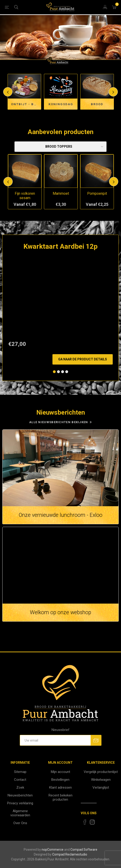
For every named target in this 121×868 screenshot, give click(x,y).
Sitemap (20, 772)
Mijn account (60, 772)
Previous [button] (8, 92)
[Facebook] (85, 822)
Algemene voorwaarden (20, 813)
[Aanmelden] (55, 740)
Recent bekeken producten (60, 797)
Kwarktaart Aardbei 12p (60, 246)
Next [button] (113, 92)
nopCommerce (53, 850)
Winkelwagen (101, 780)
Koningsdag (61, 104)
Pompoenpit (97, 193)
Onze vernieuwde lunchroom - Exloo (60, 515)
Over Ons (20, 823)
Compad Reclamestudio (70, 854)
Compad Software (84, 850)
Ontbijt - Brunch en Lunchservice (26, 104)
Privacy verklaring (20, 803)
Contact (20, 780)
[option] (60, 40)
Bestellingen (60, 780)
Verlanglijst (101, 787)
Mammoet (61, 193)
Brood (97, 104)
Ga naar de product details (83, 359)
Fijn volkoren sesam (25, 196)
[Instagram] (92, 822)
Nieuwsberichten (20, 795)
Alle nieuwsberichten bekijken (59, 422)
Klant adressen (60, 787)
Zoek (20, 787)
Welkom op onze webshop (60, 612)
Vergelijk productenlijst (101, 772)
